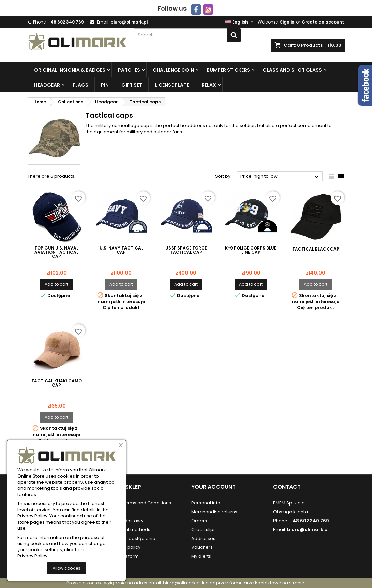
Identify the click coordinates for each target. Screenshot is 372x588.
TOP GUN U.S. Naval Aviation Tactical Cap (56, 252)
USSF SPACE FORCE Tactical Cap (186, 250)
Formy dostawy (126, 521)
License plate (172, 85)
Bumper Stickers (228, 70)
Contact (287, 487)
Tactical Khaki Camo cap (57, 383)
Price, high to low (281, 177)
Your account (213, 487)
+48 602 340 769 (66, 22)
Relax (209, 85)
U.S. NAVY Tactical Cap (121, 250)
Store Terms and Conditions (140, 503)
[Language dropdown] (240, 22)
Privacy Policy (32, 556)
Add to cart (56, 284)
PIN (105, 85)
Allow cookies (66, 568)
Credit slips (204, 530)
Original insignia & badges (70, 70)
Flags (80, 85)
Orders (199, 521)
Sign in (287, 22)
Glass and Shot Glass (292, 70)
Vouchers (202, 547)
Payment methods (130, 530)
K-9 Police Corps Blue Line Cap (251, 250)
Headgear (47, 85)
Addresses (203, 538)
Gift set (132, 85)
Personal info (206, 503)
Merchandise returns (214, 512)
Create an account (323, 22)
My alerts (201, 556)
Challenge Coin (173, 70)
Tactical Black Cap (316, 249)
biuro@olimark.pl (129, 22)
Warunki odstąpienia (132, 538)
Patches (129, 70)
